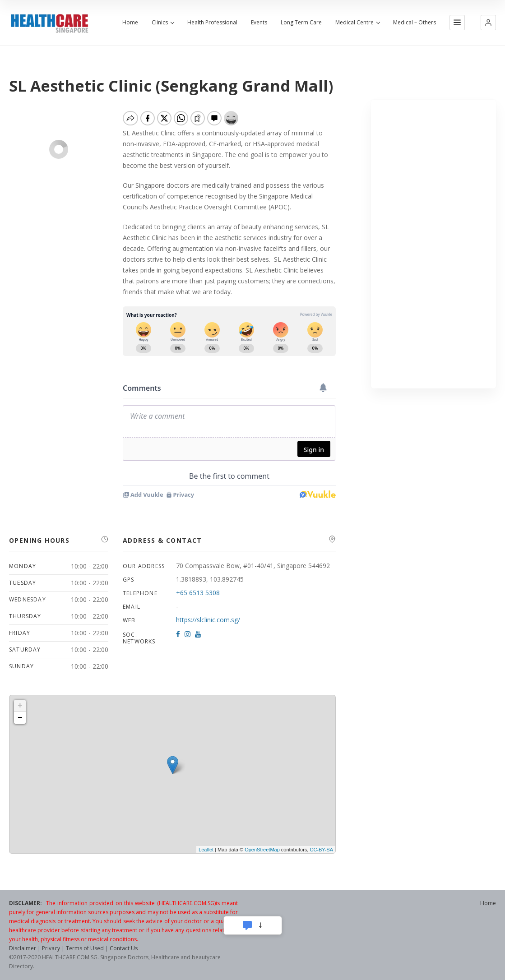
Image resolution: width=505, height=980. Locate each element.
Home (130, 23)
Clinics (163, 23)
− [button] (20, 718)
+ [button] (20, 706)
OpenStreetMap (262, 850)
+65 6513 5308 (198, 593)
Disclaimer (23, 948)
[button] (488, 23)
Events (259, 23)
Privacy (51, 948)
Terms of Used (85, 948)
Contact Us (124, 948)
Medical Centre (357, 23)
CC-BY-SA (321, 850)
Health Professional (212, 23)
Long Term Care (301, 23)
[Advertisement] (434, 244)
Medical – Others (415, 23)
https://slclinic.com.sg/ (208, 620)
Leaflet (206, 850)
